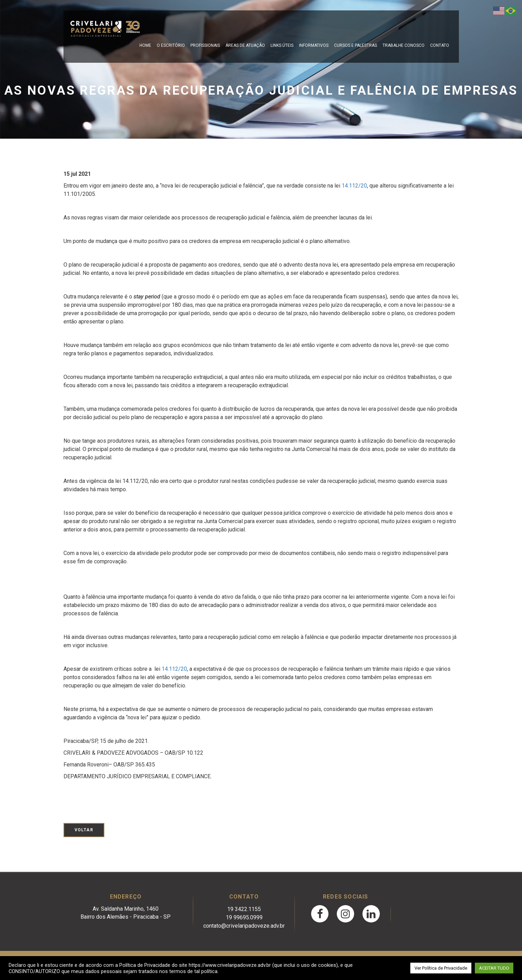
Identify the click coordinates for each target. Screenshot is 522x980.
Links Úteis (282, 45)
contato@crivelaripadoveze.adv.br (244, 926)
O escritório (171, 45)
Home (145, 45)
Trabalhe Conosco (404, 45)
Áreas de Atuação (245, 45)
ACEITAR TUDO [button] (494, 968)
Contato (440, 45)
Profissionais (205, 45)
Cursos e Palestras (356, 45)
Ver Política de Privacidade (441, 968)
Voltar (84, 830)
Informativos (314, 45)
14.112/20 (354, 186)
